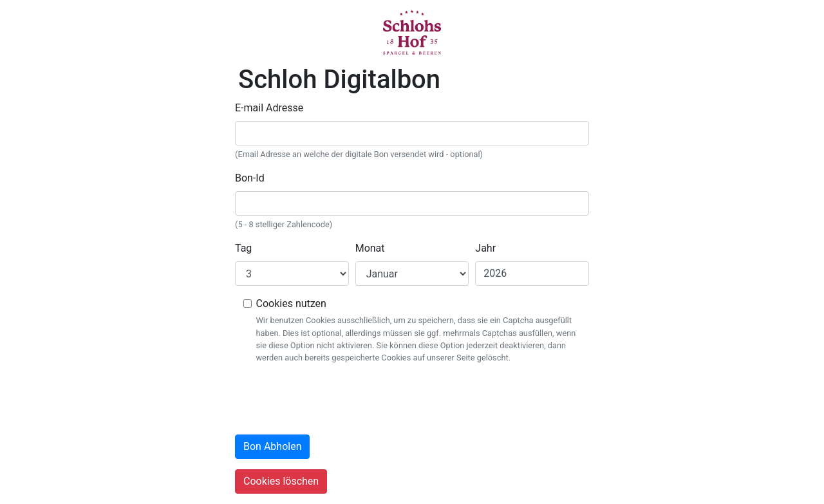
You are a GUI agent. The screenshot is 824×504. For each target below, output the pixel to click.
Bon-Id (250, 178)
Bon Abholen (272, 446)
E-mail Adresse (269, 108)
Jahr (485, 248)
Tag (243, 248)
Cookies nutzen (291, 303)
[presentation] (333, 399)
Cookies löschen (281, 481)
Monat (370, 248)
